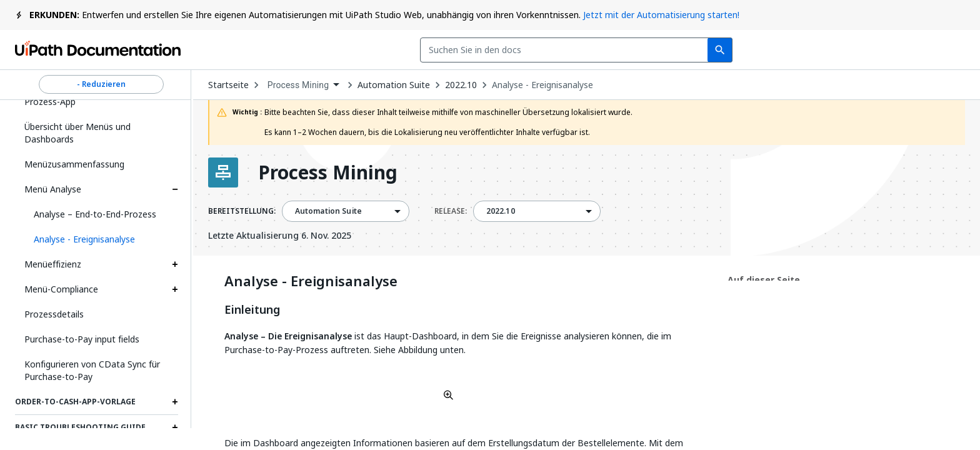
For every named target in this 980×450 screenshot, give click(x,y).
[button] (101, 239)
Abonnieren (753, 50)
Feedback (663, 50)
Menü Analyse (53, 189)
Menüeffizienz (53, 264)
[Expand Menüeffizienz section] (175, 264)
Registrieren (924, 50)
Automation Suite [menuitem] (328, 211)
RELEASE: (451, 211)
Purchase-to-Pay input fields (82, 339)
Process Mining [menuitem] (298, 85)
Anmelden (841, 50)
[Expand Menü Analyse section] (175, 189)
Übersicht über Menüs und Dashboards (77, 133)
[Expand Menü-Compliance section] (175, 289)
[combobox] (396, 50)
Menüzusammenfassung (74, 164)
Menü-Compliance (61, 289)
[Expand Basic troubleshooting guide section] (175, 427)
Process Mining (328, 172)
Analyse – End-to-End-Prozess (95, 214)
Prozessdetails (54, 314)
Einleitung (252, 310)
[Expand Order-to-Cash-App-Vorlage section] (175, 402)
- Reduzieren (101, 84)
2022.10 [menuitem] (501, 211)
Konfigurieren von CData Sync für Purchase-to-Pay (92, 370)
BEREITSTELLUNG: (242, 211)
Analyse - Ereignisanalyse (542, 85)
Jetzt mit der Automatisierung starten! (661, 15)
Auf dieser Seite (764, 280)
